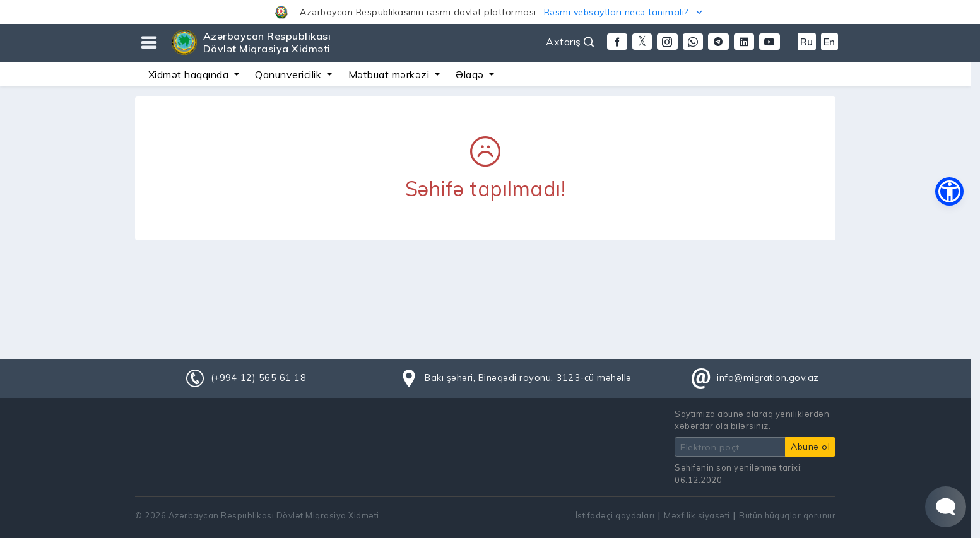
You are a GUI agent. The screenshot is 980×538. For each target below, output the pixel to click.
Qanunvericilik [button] (290, 74)
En (829, 42)
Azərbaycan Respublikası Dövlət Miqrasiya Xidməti (267, 42)
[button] (490, 12)
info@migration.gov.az (768, 378)
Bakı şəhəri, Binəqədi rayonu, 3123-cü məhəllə (528, 378)
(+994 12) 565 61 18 (259, 378)
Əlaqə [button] (471, 74)
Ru (807, 42)
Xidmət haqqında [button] (190, 74)
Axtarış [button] (570, 42)
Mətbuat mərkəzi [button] (390, 74)
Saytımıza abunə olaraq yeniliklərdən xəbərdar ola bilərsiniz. (752, 420)
